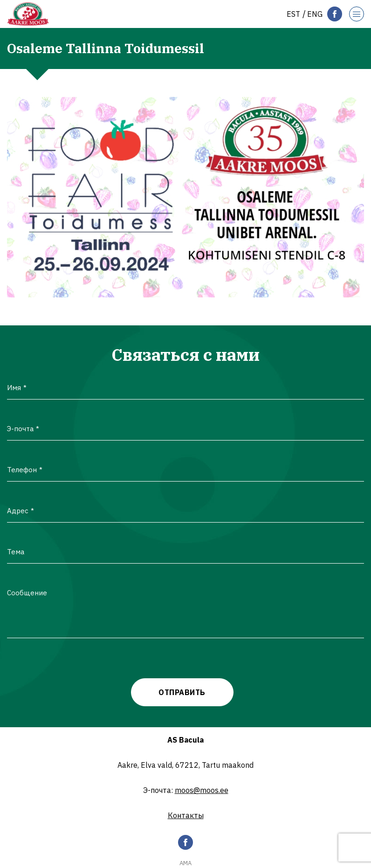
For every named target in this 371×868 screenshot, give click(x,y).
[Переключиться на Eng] (315, 14)
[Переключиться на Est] (293, 14)
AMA (185, 863)
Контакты (186, 815)
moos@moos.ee (202, 790)
